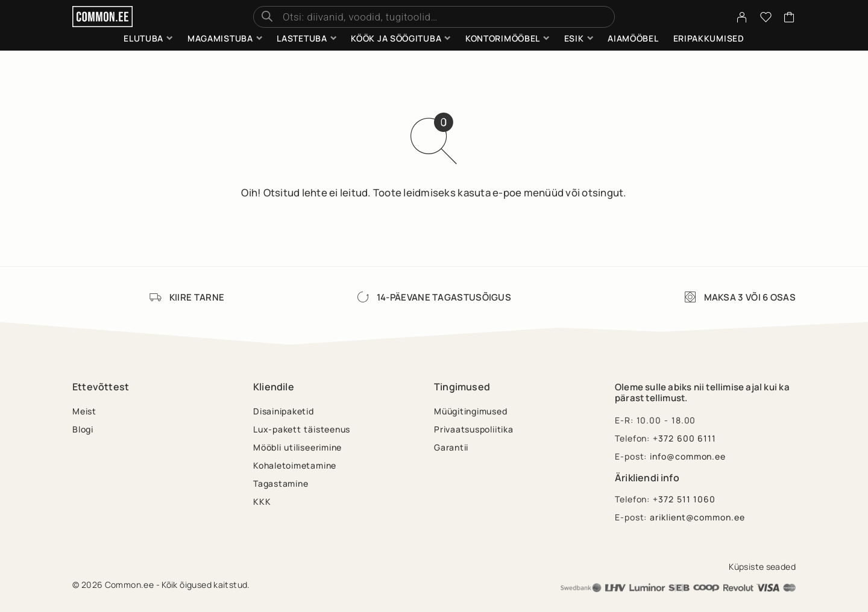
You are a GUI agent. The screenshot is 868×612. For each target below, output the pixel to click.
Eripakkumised (709, 38)
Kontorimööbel (503, 38)
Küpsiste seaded (762, 567)
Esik (574, 38)
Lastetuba (302, 38)
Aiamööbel (633, 38)
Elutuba (143, 38)
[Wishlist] (766, 19)
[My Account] (742, 17)
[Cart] (790, 19)
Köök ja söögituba (396, 38)
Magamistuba (220, 38)
